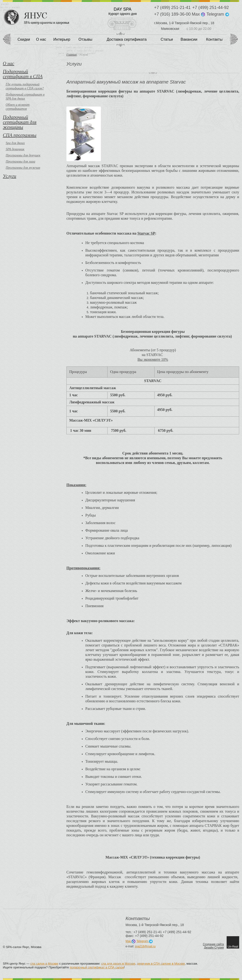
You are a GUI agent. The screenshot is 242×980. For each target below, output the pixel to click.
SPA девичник (15, 149)
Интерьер (62, 39)
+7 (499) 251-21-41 (172, 8)
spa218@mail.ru (145, 946)
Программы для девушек (23, 155)
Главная (72, 55)
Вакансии (189, 39)
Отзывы (85, 39)
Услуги (10, 176)
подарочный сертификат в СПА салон (97, 967)
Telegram (218, 14)
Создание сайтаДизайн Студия (213, 946)
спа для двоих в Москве (118, 964)
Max (130, 941)
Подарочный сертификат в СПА (23, 74)
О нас (41, 39)
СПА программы (20, 135)
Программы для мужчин (23, 168)
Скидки (24, 39)
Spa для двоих (15, 143)
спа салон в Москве (44, 964)
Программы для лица (20, 162)
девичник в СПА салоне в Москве (161, 964)
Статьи (167, 39)
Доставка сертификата (127, 39)
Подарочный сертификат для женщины (20, 122)
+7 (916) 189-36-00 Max (179, 14)
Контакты (214, 39)
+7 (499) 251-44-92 (211, 8)
